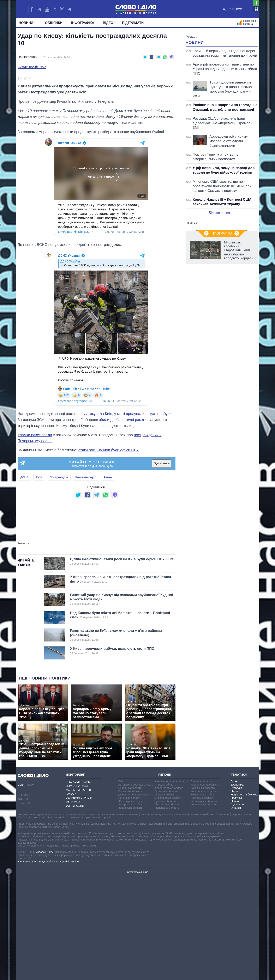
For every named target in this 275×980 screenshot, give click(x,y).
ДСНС (24, 580)
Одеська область (165, 904)
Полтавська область (167, 907)
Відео (108, 23)
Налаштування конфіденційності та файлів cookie (48, 964)
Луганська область (166, 894)
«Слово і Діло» (44, 954)
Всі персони (75, 908)
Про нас (24, 897)
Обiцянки (54, 23)
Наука (235, 894)
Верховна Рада (77, 888)
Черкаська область (202, 900)
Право (235, 904)
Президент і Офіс (78, 884)
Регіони (165, 877)
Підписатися (162, 566)
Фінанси (236, 910)
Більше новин (221, 213)
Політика (236, 900)
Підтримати (133, 23)
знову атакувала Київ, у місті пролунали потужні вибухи (124, 516)
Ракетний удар (86, 580)
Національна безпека (244, 897)
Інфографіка (83, 23)
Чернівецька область (204, 904)
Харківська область (203, 890)
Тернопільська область (205, 887)
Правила (24, 905)
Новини (28, 23)
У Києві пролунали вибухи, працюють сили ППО (116, 753)
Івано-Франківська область (171, 884)
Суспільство (28, 57)
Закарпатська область (132, 907)
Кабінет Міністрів (78, 892)
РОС (239, 9)
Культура (237, 890)
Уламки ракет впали (35, 537)
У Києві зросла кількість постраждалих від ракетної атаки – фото (122, 682)
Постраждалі (59, 580)
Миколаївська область (168, 900)
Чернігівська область (204, 907)
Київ (39, 580)
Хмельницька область (204, 897)
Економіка (237, 887)
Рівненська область (167, 910)
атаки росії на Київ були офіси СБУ (109, 553)
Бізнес (235, 884)
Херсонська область (203, 894)
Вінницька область (130, 890)
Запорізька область (130, 910)
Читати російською (32, 67)
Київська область (165, 887)
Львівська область (166, 897)
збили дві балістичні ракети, (123, 522)
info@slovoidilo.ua (137, 975)
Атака (108, 580)
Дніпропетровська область (135, 897)
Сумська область (201, 884)
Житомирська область (132, 904)
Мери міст (73, 904)
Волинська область (130, 894)
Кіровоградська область (169, 890)
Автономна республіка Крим (136, 887)
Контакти (25, 901)
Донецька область (130, 900)
